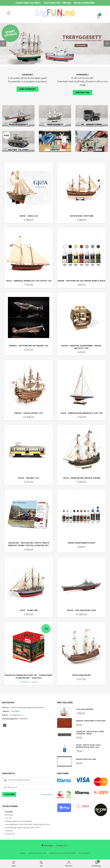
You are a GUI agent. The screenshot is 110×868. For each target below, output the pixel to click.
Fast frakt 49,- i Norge (57, 3)
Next (107, 43)
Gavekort (9, 832)
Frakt (23, 854)
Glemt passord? (47, 796)
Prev (3, 43)
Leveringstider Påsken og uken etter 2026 (22, 828)
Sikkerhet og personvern (63, 854)
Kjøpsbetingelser (38, 854)
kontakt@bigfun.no (16, 716)
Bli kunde (9, 816)
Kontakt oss (83, 92)
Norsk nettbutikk (84, 3)
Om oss (8, 819)
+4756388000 (15, 712)
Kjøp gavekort (28, 89)
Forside (9, 813)
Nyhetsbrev (84, 854)
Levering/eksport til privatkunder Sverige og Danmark (28, 825)
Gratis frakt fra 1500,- (28, 3)
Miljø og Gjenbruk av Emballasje (18, 822)
